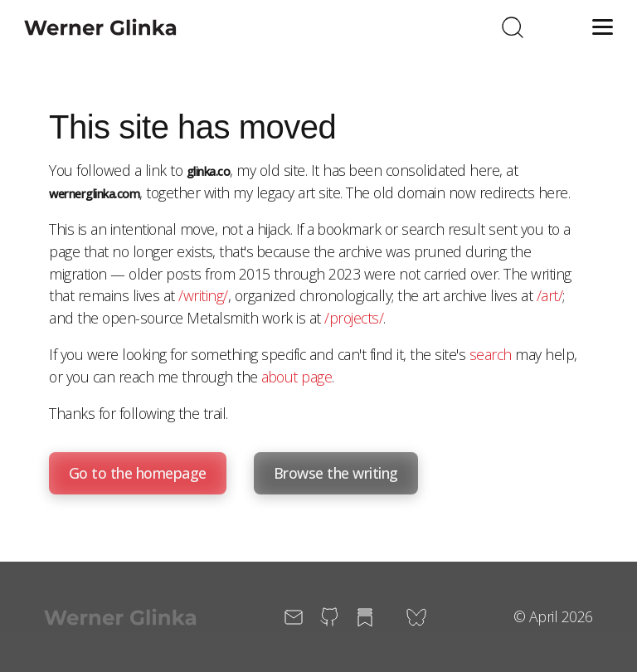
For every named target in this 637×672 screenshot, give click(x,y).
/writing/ (203, 295)
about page (297, 377)
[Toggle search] (513, 27)
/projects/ (354, 318)
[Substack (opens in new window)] (365, 617)
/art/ (550, 295)
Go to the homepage (138, 473)
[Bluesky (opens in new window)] (416, 617)
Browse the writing (336, 473)
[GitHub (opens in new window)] (329, 617)
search (491, 354)
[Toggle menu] (599, 27)
